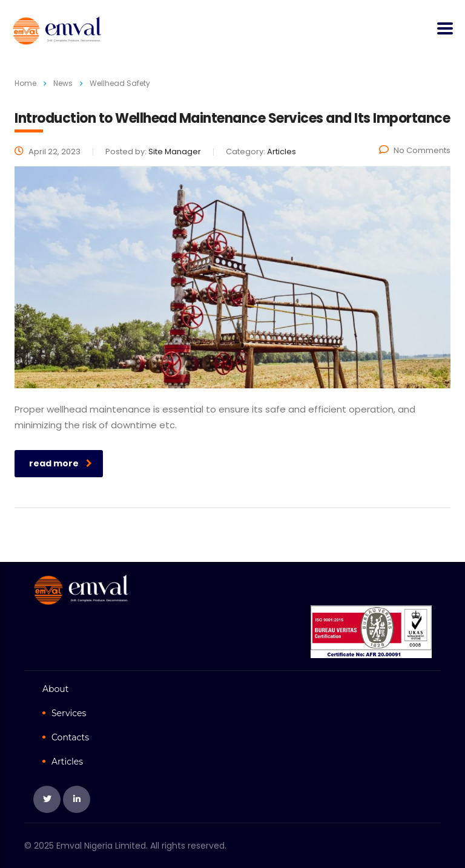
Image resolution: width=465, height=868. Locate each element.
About (55, 689)
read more (61, 463)
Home (25, 83)
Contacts (70, 737)
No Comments (415, 150)
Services (69, 713)
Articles (67, 762)
